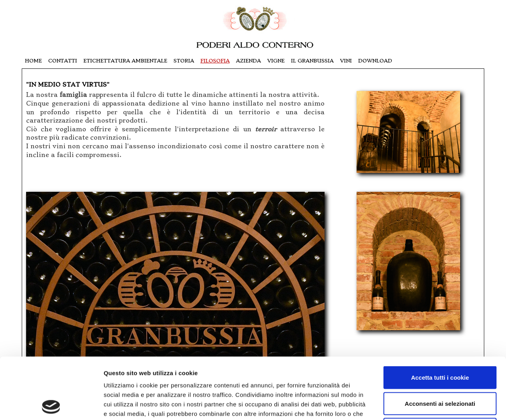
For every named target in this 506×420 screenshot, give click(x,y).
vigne (276, 61)
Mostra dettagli (420, 404)
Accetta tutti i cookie (440, 316)
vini (346, 61)
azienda (248, 61)
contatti (63, 61)
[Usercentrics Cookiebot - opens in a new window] (51, 405)
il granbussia (312, 61)
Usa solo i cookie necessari (440, 368)
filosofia (215, 61)
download (375, 61)
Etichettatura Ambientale (125, 61)
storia (184, 61)
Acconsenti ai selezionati (440, 342)
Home (33, 61)
